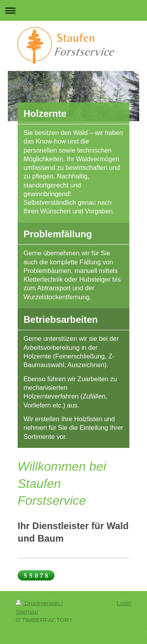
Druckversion (38, 603)
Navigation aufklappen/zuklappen (73, 10)
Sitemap (27, 612)
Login (124, 603)
